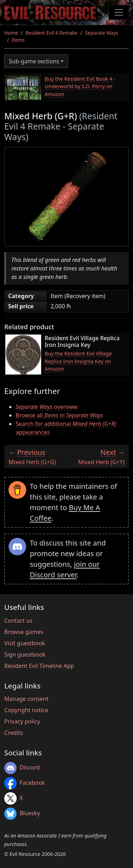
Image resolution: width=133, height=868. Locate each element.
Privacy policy (22, 721)
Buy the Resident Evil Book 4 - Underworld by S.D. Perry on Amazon (80, 86)
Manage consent (26, 699)
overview (47, 407)
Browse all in (59, 415)
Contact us (18, 621)
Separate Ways (102, 33)
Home (11, 33)
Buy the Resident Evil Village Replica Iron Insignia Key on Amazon (78, 361)
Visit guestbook (25, 643)
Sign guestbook (25, 655)
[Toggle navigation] (119, 12)
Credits (14, 733)
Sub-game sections (34, 61)
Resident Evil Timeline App (39, 666)
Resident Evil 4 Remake (52, 33)
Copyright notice (26, 710)
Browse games (24, 632)
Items (18, 40)
